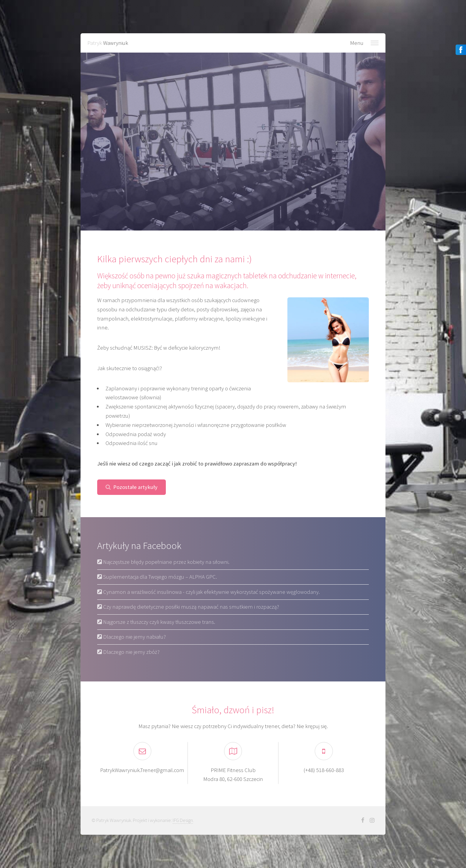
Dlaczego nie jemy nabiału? (134, 637)
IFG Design (183, 820)
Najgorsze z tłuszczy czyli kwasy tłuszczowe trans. (159, 622)
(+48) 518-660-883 (324, 770)
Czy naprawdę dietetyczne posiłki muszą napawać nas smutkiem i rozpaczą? (191, 607)
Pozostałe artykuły (135, 487)
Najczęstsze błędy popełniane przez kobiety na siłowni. (166, 562)
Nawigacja (375, 43)
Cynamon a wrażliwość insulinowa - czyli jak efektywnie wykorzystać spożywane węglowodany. (211, 592)
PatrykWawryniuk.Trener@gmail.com (142, 770)
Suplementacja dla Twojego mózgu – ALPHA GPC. (159, 577)
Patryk (108, 43)
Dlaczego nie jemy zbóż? (131, 652)
